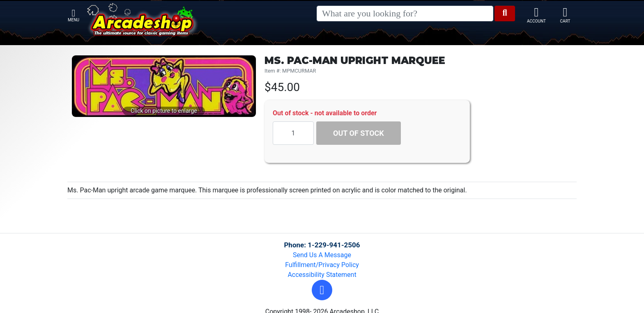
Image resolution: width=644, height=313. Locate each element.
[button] (322, 290)
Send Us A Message (322, 255)
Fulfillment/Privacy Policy (322, 265)
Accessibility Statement (322, 275)
